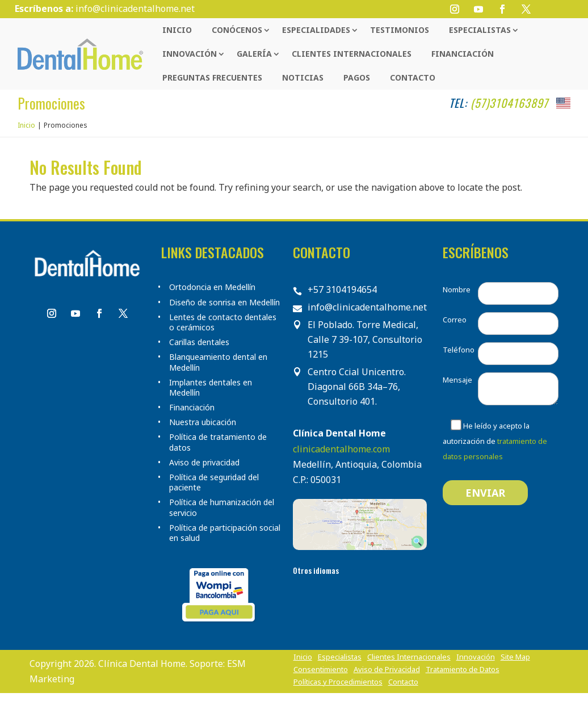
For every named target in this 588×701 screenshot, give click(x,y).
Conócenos (237, 30)
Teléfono (459, 350)
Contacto (413, 77)
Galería (254, 54)
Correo (455, 320)
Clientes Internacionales (352, 54)
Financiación (463, 54)
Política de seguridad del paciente (214, 482)
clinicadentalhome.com (341, 449)
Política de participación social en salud (225, 533)
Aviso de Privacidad (387, 670)
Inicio (177, 30)
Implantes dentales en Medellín (211, 388)
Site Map (515, 657)
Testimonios (400, 30)
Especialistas (480, 30)
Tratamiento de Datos (463, 670)
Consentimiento (321, 670)
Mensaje (457, 380)
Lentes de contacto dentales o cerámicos (223, 322)
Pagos (357, 77)
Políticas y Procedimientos (338, 682)
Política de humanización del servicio (222, 507)
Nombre (457, 289)
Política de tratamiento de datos (218, 442)
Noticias (303, 77)
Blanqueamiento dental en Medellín (218, 362)
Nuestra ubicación (203, 422)
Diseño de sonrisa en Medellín (224, 303)
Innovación (190, 54)
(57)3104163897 (509, 103)
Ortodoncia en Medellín (212, 287)
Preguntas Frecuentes (212, 77)
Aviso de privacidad (204, 463)
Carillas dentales (199, 342)
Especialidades (316, 30)
